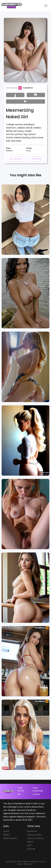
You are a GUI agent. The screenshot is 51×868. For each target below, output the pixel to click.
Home (6, 831)
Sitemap (31, 849)
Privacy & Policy (35, 835)
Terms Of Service (35, 838)
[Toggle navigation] (46, 6)
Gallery (7, 835)
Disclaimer (32, 831)
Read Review (37, 159)
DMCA (30, 842)
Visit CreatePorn (16, 159)
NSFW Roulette (10, 838)
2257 (29, 845)
